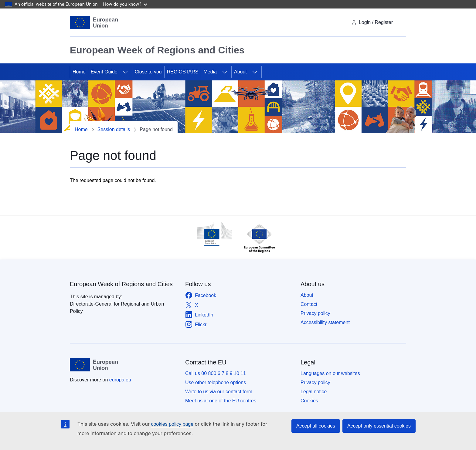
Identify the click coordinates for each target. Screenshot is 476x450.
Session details (114, 129)
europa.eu (120, 380)
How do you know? (125, 4)
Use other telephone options (216, 382)
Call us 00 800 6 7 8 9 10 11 (216, 373)
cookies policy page (172, 424)
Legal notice (314, 392)
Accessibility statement (325, 322)
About (240, 72)
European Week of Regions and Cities (121, 284)
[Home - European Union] (94, 22)
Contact (309, 304)
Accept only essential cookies (379, 426)
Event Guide (104, 72)
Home (79, 72)
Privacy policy (315, 313)
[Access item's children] (125, 72)
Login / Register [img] (372, 22)
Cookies (309, 401)
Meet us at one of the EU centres (221, 401)
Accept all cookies (316, 426)
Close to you (148, 72)
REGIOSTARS (183, 72)
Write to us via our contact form (219, 392)
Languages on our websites (330, 373)
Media (210, 72)
